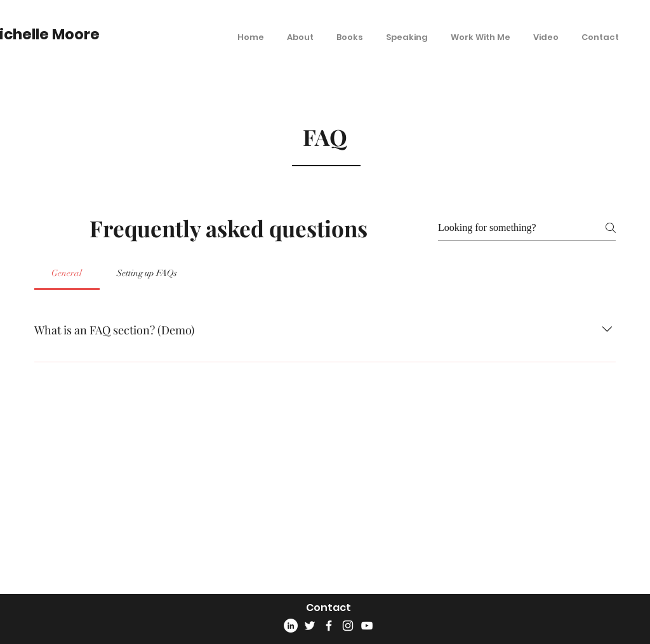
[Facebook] (329, 626)
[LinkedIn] (291, 626)
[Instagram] (348, 626)
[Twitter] (310, 626)
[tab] (67, 273)
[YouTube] (367, 626)
